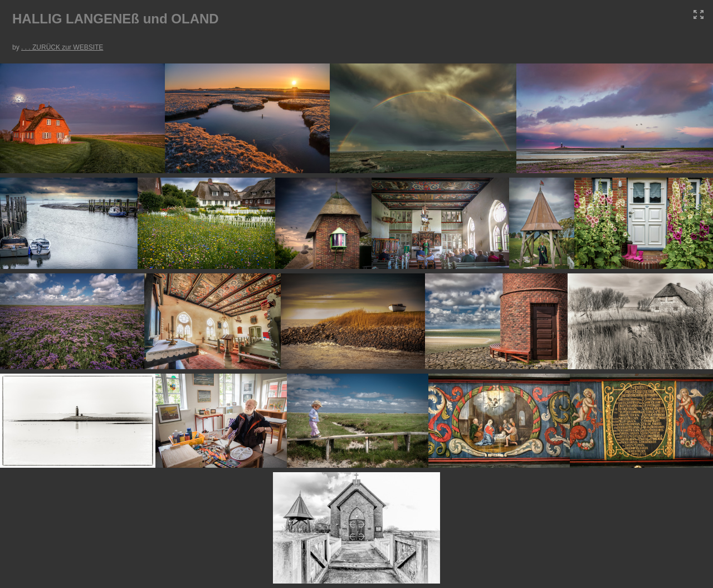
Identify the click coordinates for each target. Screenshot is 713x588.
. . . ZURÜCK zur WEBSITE (62, 47)
